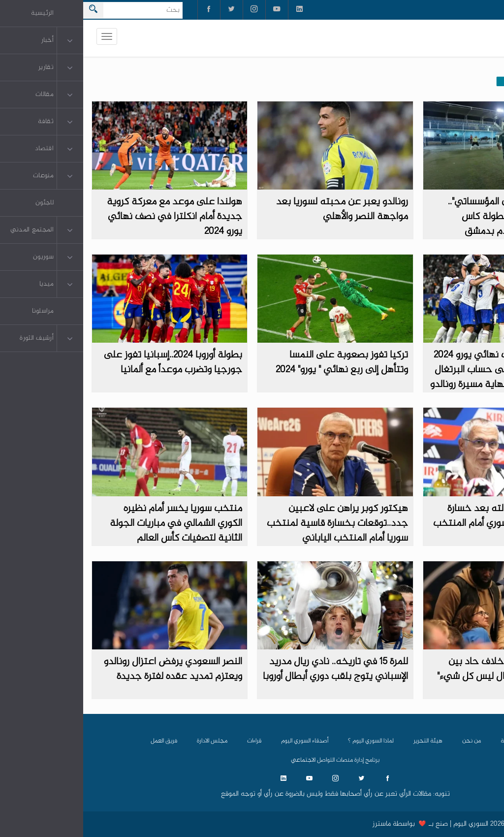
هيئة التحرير (345, 741)
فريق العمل (81, 741)
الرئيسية (427, 741)
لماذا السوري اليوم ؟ (288, 741)
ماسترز (299, 824)
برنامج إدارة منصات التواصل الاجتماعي (252, 760)
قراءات (171, 741)
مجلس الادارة (129, 741)
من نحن (388, 741)
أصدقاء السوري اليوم (221, 741)
